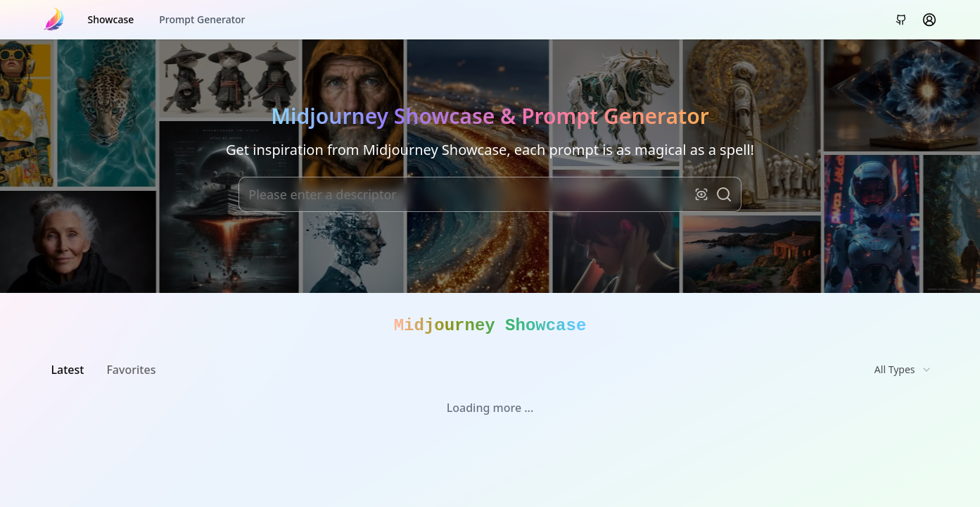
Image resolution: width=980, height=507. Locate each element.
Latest (68, 370)
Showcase (111, 19)
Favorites (131, 370)
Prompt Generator (202, 19)
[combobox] (903, 370)
